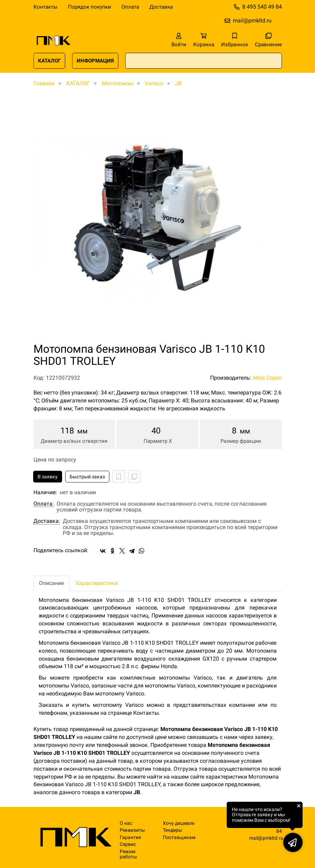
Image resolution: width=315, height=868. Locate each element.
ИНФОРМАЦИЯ (95, 61)
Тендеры (173, 830)
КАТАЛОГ (49, 61)
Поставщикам (179, 837)
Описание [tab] (51, 583)
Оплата (130, 7)
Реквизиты (132, 830)
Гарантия (130, 837)
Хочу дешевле (179, 823)
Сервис (128, 844)
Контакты (46, 7)
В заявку (48, 477)
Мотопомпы (117, 83)
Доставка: (47, 521)
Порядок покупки (90, 7)
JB (178, 83)
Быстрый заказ (87, 477)
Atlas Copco (267, 378)
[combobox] (204, 61)
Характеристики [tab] (97, 583)
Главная (44, 83)
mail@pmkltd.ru (252, 21)
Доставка (161, 7)
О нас (126, 823)
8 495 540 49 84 (262, 7)
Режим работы (128, 854)
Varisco (154, 83)
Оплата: (44, 504)
